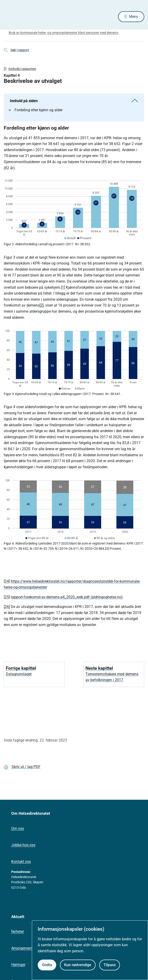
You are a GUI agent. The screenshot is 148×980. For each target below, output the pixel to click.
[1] (63, 287)
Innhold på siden (74, 101)
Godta (47, 965)
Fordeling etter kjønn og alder (35, 110)
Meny (134, 17)
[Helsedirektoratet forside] (9, 17)
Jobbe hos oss (23, 845)
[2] (42, 305)
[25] (7, 597)
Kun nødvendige (78, 965)
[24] (7, 581)
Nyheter (18, 932)
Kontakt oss (21, 862)
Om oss (18, 828)
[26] (7, 607)
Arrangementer (23, 948)
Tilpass (110, 965)
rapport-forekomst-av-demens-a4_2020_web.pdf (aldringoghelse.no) (67, 597)
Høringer (18, 965)
